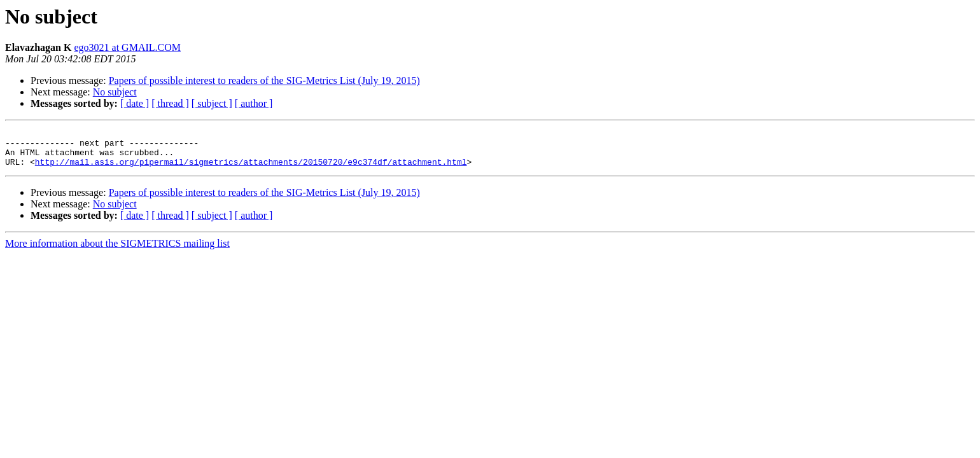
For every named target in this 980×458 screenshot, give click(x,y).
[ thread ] (170, 103)
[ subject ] (212, 103)
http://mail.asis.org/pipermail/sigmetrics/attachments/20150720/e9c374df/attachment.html (251, 169)
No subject (115, 92)
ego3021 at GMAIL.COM (127, 47)
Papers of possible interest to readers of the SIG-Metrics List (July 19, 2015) (264, 80)
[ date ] (135, 103)
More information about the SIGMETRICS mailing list (117, 251)
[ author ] (254, 103)
